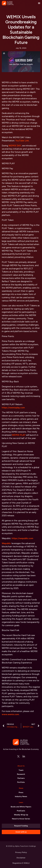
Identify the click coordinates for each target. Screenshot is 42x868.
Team (21, 770)
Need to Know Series (21, 819)
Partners (21, 778)
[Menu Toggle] (39, 3)
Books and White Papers (21, 807)
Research (21, 774)
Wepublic (6, 543)
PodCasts (21, 811)
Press (21, 792)
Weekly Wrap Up (21, 815)
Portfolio (21, 782)
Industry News (21, 796)
